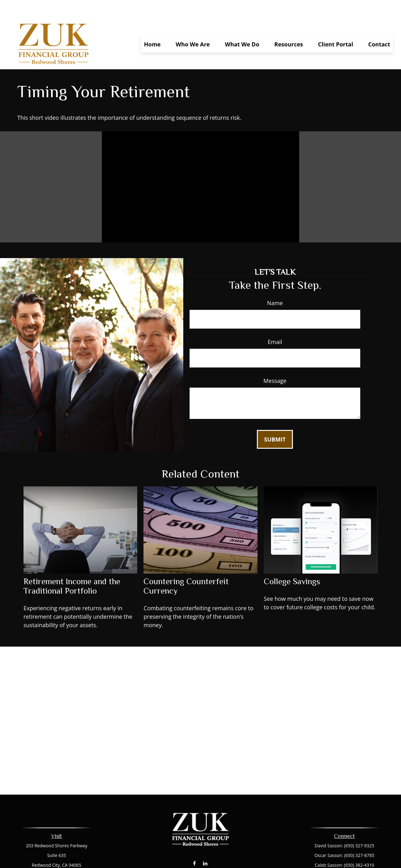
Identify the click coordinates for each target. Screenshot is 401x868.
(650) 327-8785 (359, 837)
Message (275, 362)
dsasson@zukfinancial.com (201, 856)
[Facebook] (194, 845)
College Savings (292, 563)
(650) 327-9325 (359, 827)
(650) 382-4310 (359, 847)
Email (275, 323)
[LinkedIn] (205, 845)
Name (275, 284)
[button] (152, 25)
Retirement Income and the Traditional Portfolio (72, 568)
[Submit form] (275, 421)
